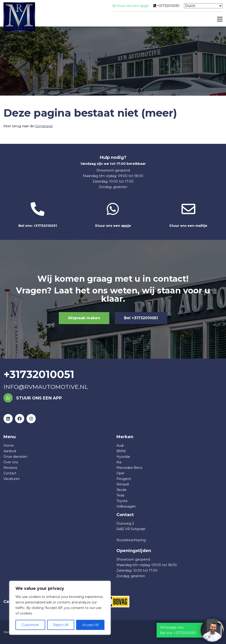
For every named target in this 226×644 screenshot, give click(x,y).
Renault (123, 484)
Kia (119, 462)
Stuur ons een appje (131, 6)
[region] (60, 608)
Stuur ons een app (33, 398)
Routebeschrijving (131, 540)
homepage (44, 126)
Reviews (10, 468)
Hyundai (123, 457)
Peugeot (124, 479)
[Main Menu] (219, 19)
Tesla (120, 495)
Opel (120, 473)
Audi (120, 446)
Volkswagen (126, 506)
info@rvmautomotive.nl (46, 387)
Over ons (11, 462)
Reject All (61, 625)
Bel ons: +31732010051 (38, 215)
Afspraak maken (84, 318)
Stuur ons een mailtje (188, 215)
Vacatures (11, 479)
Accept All (90, 625)
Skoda (121, 490)
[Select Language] (203, 6)
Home (9, 446)
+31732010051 (166, 6)
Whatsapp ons (172, 627)
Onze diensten (15, 457)
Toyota (122, 501)
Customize (30, 625)
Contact (10, 473)
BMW (121, 451)
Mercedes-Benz (129, 468)
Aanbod (10, 451)
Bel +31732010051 (141, 318)
